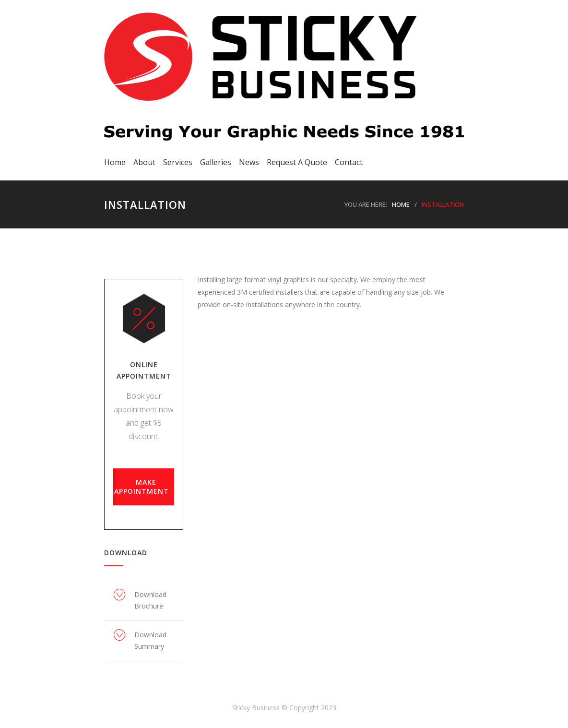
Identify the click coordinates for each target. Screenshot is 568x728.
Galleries (216, 162)
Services (178, 162)
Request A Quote (297, 162)
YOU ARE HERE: (366, 204)
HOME (401, 204)
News (249, 162)
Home (115, 162)
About (144, 162)
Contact (349, 162)
